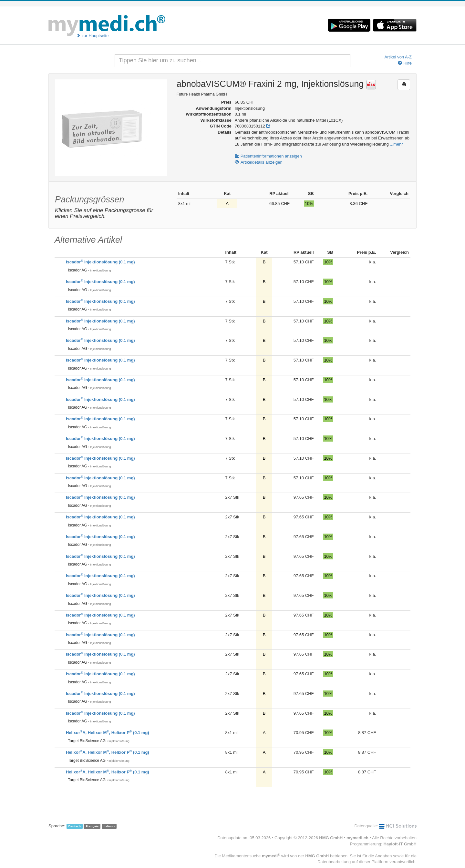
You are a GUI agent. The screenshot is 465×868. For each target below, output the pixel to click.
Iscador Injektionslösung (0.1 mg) (100, 262)
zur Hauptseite (92, 36)
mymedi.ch (357, 838)
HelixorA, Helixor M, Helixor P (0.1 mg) (108, 733)
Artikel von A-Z (398, 57)
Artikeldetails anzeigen (259, 162)
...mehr (396, 144)
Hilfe (405, 63)
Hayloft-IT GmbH (400, 844)
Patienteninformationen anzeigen (268, 156)
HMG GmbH (331, 838)
